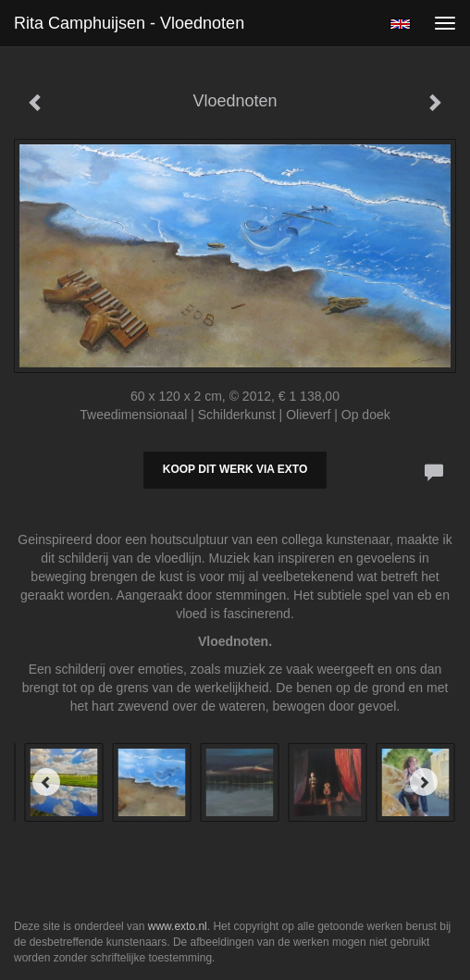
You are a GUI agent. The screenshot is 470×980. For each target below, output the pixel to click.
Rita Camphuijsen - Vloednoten (129, 23)
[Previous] (46, 782)
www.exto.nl (178, 926)
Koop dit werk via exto (235, 469)
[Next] (424, 782)
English (400, 24)
